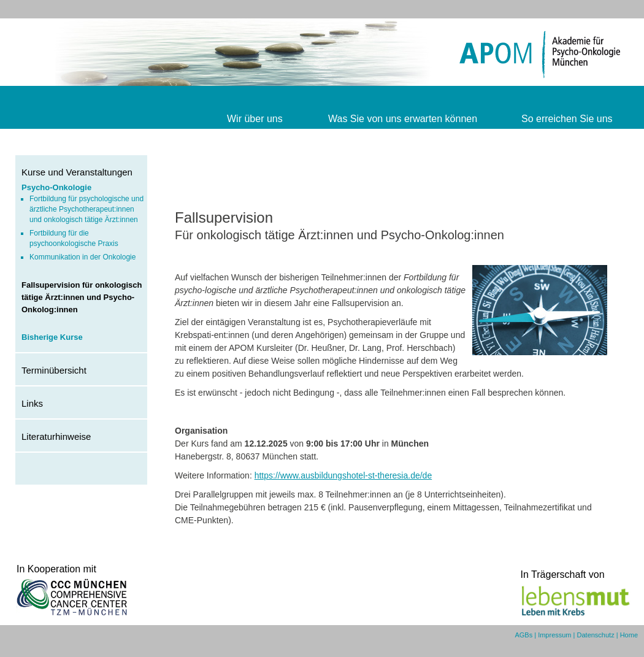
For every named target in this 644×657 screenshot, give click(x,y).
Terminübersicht (54, 370)
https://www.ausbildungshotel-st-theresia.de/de (343, 475)
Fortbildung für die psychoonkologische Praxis (74, 238)
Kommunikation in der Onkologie (82, 257)
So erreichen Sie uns (567, 119)
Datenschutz (596, 635)
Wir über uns (255, 119)
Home (629, 635)
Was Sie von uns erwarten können (403, 119)
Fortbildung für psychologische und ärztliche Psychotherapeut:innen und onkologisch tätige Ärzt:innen (86, 209)
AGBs (523, 635)
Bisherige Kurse (52, 337)
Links (32, 403)
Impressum (554, 635)
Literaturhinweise (56, 436)
